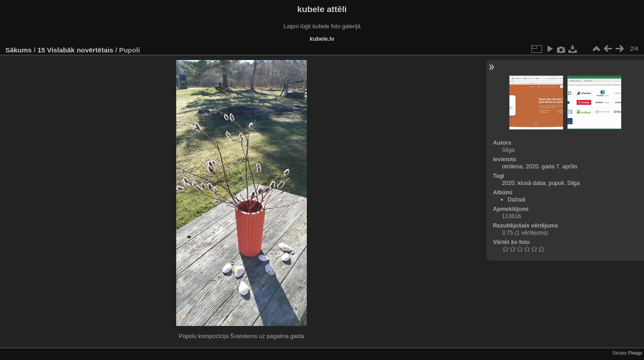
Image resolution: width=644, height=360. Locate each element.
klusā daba (532, 183)
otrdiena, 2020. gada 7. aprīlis (540, 166)
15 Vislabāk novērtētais (76, 50)
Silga (573, 183)
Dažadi (517, 199)
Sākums (19, 50)
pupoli (556, 183)
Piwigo (635, 353)
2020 (508, 183)
